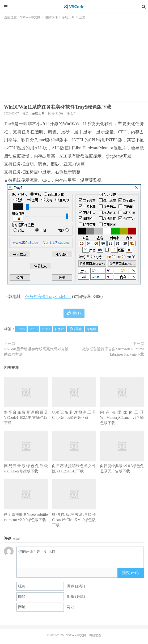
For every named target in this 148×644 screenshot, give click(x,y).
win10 (33, 329)
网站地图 (95, 635)
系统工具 (68, 17)
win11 (46, 329)
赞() (74, 313)
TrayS (21, 329)
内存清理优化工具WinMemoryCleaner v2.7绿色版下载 (122, 418)
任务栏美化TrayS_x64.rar (48, 297)
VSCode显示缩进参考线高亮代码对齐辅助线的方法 (36, 352)
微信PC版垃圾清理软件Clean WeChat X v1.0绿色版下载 (74, 520)
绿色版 (91, 329)
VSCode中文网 (74, 7)
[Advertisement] (74, 59)
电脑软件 (51, 17)
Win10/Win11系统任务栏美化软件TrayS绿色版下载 (58, 107)
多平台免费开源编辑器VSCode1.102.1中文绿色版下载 (26, 418)
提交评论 (130, 572)
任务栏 (60, 329)
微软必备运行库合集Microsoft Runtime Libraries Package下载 (113, 352)
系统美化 (75, 329)
